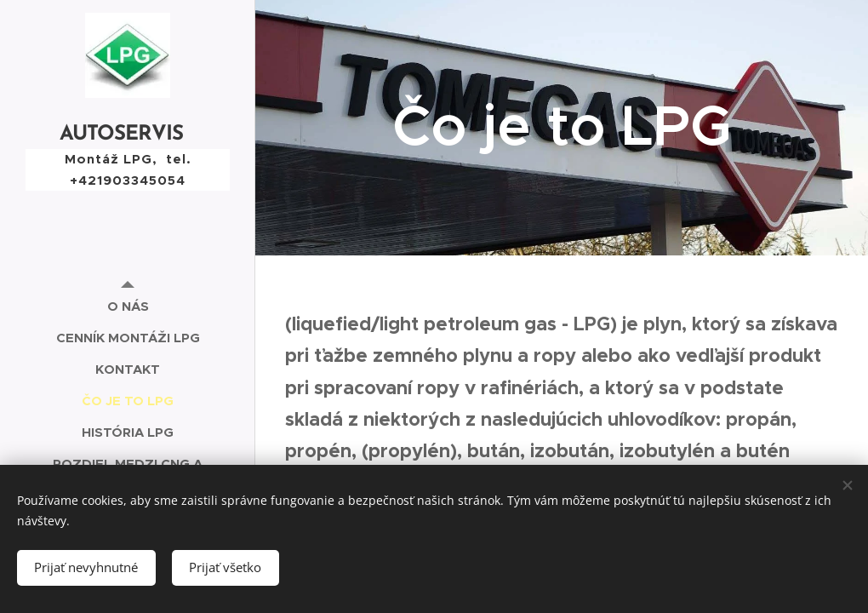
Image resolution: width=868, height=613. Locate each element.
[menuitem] (128, 306)
